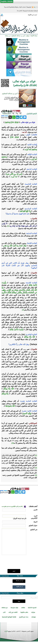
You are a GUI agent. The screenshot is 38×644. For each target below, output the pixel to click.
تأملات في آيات (13, 612)
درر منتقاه (5, 608)
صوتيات (34, 617)
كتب (4, 612)
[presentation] (22, 563)
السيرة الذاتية (32, 608)
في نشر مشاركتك (19, 581)
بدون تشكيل (7, 113)
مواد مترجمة (14, 608)
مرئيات (33, 612)
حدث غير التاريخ (24, 617)
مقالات (23, 608)
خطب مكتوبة (24, 612)
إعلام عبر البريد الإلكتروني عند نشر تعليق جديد (12, 506)
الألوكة (6, 631)
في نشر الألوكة (20, 587)
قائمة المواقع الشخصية (9, 617)
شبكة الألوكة (34, 36)
